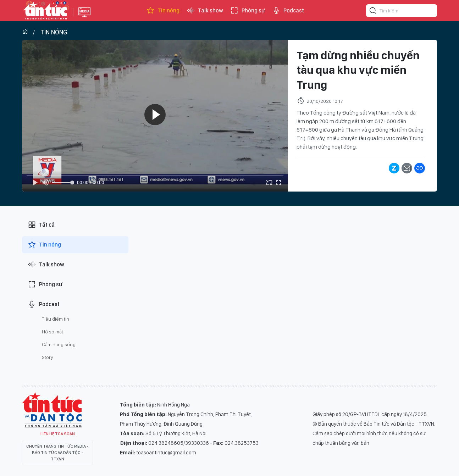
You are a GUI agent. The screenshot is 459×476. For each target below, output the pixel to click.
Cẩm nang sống (59, 344)
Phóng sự (248, 11)
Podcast (288, 11)
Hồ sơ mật (52, 332)
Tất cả (41, 225)
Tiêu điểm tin (56, 319)
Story (48, 357)
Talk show (205, 11)
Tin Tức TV (52, 410)
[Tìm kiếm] (373, 12)
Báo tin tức (46, 11)
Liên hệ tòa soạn (58, 434)
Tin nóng (163, 11)
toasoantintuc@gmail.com (166, 453)
